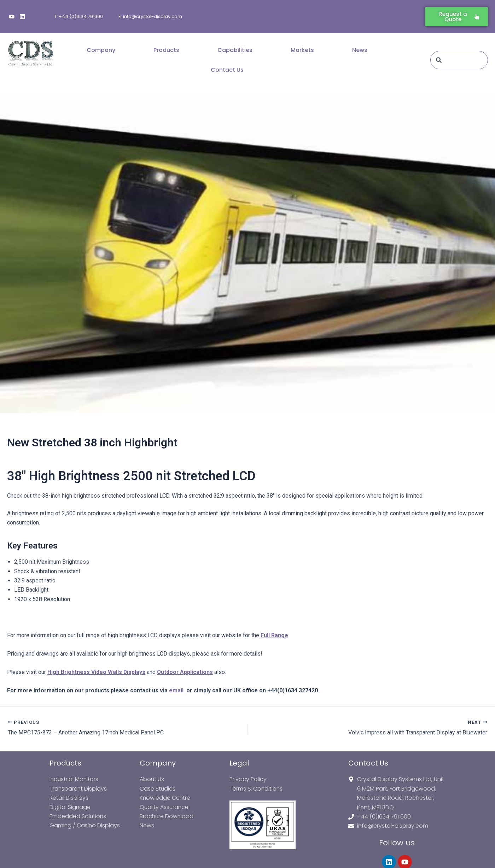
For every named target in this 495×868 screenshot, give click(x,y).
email (177, 690)
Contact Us (227, 70)
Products (166, 50)
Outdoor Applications (186, 672)
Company (101, 50)
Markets (302, 50)
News (360, 50)
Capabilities (235, 50)
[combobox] (459, 60)
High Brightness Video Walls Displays (97, 672)
